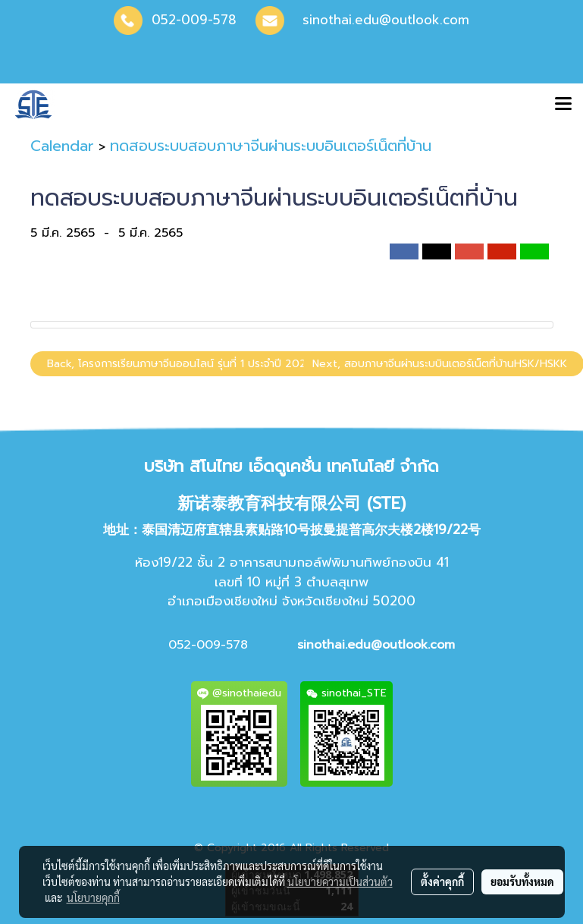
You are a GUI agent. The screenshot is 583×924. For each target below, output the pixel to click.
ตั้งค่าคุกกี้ (442, 882)
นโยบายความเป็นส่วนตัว (340, 882)
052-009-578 (194, 20)
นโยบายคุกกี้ (93, 897)
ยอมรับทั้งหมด (522, 882)
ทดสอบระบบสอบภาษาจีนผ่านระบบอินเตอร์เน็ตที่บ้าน (271, 146)
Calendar (62, 146)
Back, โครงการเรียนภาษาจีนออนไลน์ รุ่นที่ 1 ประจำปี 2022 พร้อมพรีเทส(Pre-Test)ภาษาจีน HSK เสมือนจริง (290, 364)
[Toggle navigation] (563, 105)
